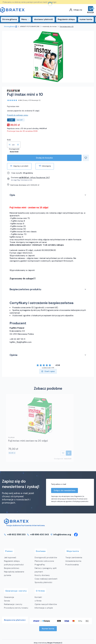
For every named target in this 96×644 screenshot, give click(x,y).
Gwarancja (9, 597)
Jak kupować (10, 557)
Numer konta (48, 629)
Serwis (7, 601)
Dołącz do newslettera (65, 490)
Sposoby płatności (43, 582)
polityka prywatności (14, 565)
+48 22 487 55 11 (17, 339)
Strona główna (9, 26)
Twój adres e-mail (59, 484)
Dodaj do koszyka (44, 158)
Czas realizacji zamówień (46, 579)
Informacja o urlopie (44, 608)
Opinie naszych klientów (46, 604)
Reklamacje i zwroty (13, 604)
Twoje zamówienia (74, 557)
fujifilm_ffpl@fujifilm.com (21, 342)
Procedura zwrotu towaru (16, 608)
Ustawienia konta (73, 561)
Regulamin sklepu (12, 561)
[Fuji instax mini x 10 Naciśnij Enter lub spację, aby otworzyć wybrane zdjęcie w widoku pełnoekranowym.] (48, 57)
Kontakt (38, 597)
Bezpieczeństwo (12, 568)
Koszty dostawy (42, 575)
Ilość (9, 140)
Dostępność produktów (46, 557)
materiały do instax (50, 26)
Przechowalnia (72, 565)
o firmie (38, 601)
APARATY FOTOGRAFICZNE (30, 26)
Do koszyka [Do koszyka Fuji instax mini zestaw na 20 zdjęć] (69, 453)
